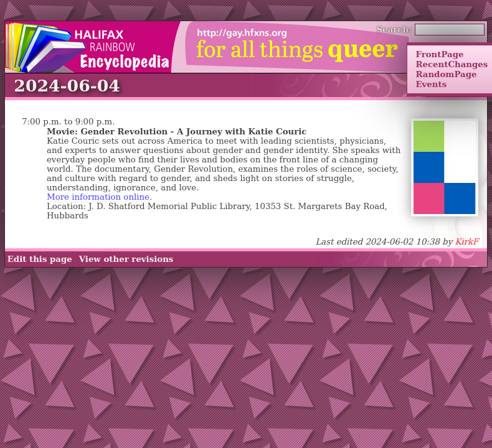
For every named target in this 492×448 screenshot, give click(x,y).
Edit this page (40, 259)
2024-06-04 (67, 86)
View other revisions (126, 259)
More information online (98, 197)
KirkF (466, 242)
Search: (395, 29)
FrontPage (439, 54)
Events (431, 84)
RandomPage (446, 74)
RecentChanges (452, 64)
